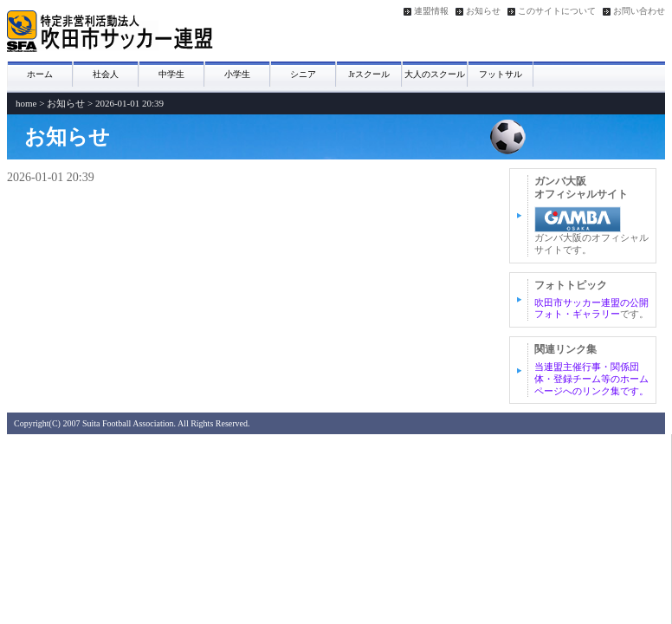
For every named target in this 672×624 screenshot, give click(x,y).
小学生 (237, 74)
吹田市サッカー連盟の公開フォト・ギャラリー (591, 309)
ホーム (40, 74)
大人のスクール (435, 74)
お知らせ (483, 11)
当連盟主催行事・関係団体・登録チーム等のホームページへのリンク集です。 (591, 379)
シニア (303, 74)
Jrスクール (368, 74)
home (26, 103)
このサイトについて (557, 11)
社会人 (106, 74)
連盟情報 (431, 11)
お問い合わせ (639, 11)
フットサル (501, 74)
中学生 (171, 74)
